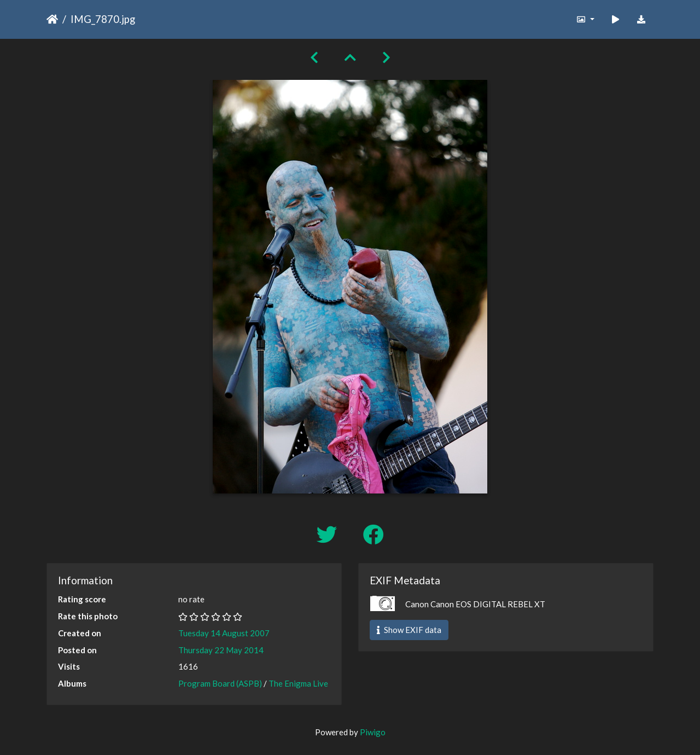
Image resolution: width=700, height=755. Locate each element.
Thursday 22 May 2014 (221, 650)
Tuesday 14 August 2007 (224, 633)
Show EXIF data (409, 630)
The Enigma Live (298, 683)
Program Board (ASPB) (220, 683)
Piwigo (373, 732)
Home (52, 19)
